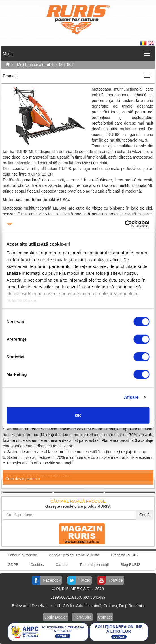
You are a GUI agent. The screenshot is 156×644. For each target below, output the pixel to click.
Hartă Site (82, 617)
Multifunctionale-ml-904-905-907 (45, 65)
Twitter (85, 580)
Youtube (116, 580)
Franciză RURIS (124, 555)
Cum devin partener (23, 479)
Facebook (52, 580)
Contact (105, 617)
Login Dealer (56, 617)
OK (78, 415)
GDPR (13, 565)
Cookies (37, 565)
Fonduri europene (23, 555)
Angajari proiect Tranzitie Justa (74, 555)
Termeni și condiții (94, 565)
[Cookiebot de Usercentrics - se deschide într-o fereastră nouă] (125, 224)
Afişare (131, 397)
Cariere (62, 565)
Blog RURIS (131, 565)
